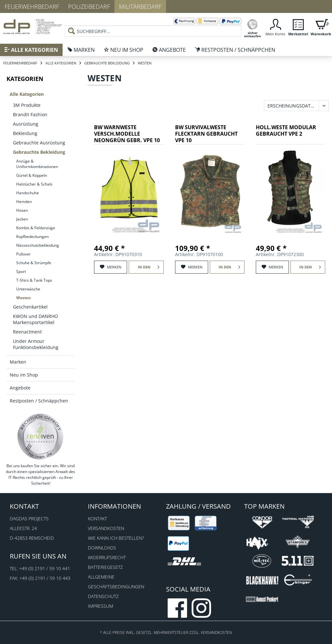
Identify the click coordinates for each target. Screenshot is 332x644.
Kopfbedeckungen (32, 237)
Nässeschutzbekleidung (38, 245)
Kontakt (97, 519)
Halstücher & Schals (34, 184)
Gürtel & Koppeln (32, 175)
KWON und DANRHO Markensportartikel (36, 319)
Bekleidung (25, 133)
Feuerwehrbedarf (32, 6)
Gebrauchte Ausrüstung (39, 143)
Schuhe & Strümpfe (34, 263)
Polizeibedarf (89, 6)
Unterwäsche (28, 289)
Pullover (24, 254)
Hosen (22, 210)
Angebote (20, 388)
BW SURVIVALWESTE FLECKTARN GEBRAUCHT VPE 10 (206, 134)
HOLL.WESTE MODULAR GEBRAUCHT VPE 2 (286, 131)
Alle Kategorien (27, 94)
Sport (21, 271)
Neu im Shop (24, 375)
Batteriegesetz (105, 567)
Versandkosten (106, 528)
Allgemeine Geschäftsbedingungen (116, 582)
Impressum (101, 606)
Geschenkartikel (30, 307)
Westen (24, 298)
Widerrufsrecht (107, 557)
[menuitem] (153, 26)
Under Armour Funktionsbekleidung (36, 344)
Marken (18, 362)
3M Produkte (27, 105)
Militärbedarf (140, 6)
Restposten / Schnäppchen (39, 401)
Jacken (22, 219)
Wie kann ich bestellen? (116, 538)
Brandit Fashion (30, 114)
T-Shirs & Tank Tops (34, 280)
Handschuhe (28, 193)
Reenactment (27, 332)
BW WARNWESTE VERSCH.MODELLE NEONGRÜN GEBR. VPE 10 (127, 134)
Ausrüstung (26, 124)
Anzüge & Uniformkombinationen (37, 164)
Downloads (102, 548)
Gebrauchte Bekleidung (39, 152)
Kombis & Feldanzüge (36, 228)
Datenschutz (103, 596)
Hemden (24, 202)
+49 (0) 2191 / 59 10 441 (45, 568)
